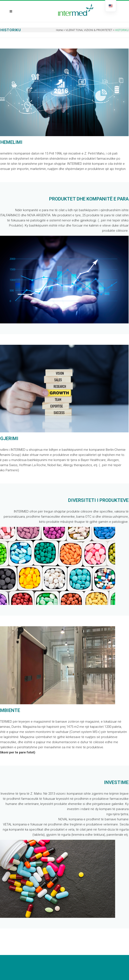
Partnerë (12, 470)
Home (59, 30)
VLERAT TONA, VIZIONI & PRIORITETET (89, 30)
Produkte (15, 225)
